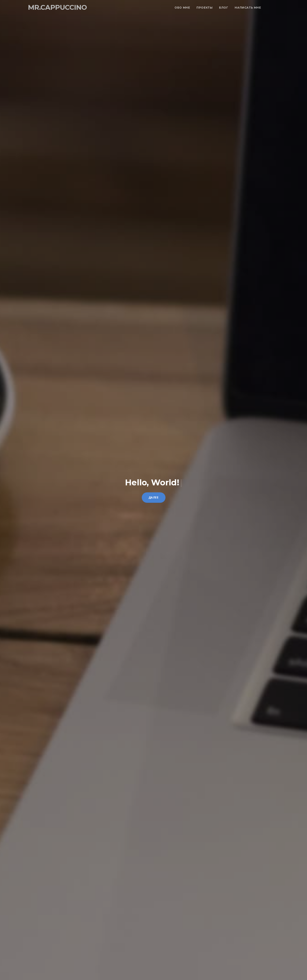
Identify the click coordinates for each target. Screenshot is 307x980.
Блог (224, 8)
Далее (154, 497)
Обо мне (182, 8)
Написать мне (248, 8)
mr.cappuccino (57, 7)
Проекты (204, 8)
